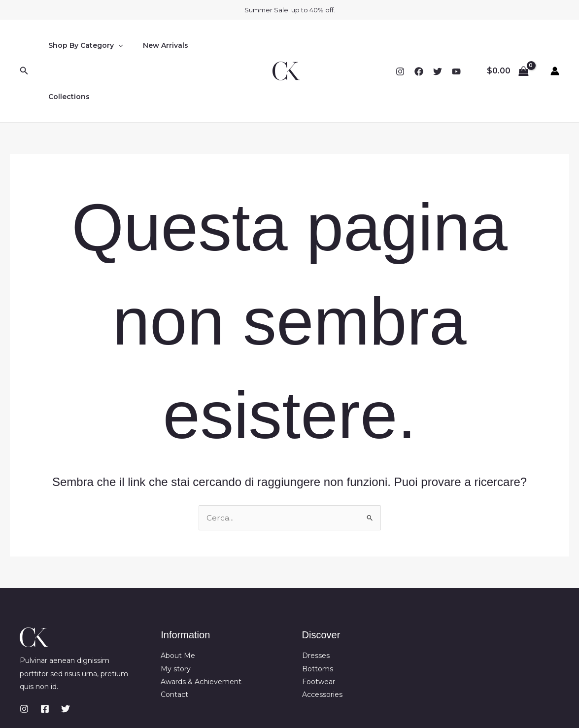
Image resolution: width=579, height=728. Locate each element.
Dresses (316, 605)
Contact (174, 644)
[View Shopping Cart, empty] (508, 45)
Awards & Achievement (201, 631)
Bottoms (318, 618)
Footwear (319, 631)
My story (176, 618)
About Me (178, 605)
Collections (214, 45)
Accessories (322, 644)
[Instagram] (400, 46)
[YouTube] (456, 46)
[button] (24, 45)
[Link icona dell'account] (555, 45)
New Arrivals (157, 45)
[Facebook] (419, 46)
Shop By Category (83, 45)
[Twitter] (438, 46)
